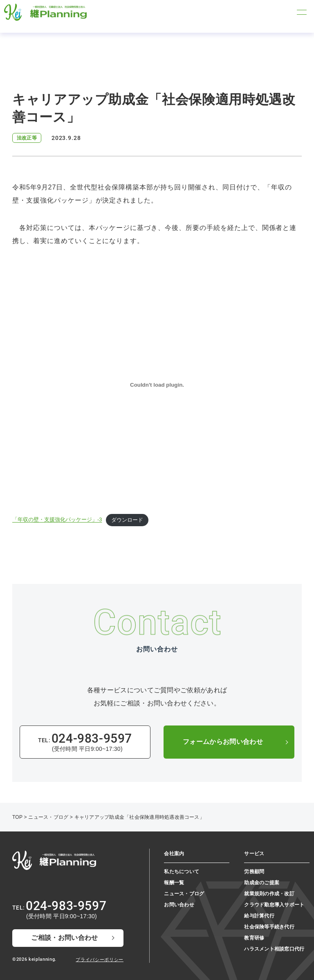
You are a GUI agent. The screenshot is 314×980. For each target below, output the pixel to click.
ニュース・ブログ (184, 894)
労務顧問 (254, 872)
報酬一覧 (174, 883)
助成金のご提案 (262, 883)
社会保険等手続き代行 (269, 927)
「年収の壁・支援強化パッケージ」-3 (57, 520)
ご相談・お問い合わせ (64, 938)
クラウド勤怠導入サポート (274, 905)
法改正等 (27, 138)
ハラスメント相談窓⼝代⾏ (274, 949)
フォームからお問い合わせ (223, 742)
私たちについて (182, 872)
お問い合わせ (179, 905)
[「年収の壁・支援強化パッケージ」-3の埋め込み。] (157, 385)
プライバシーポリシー (100, 960)
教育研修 (254, 938)
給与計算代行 (259, 916)
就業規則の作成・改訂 (269, 894)
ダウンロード (127, 520)
